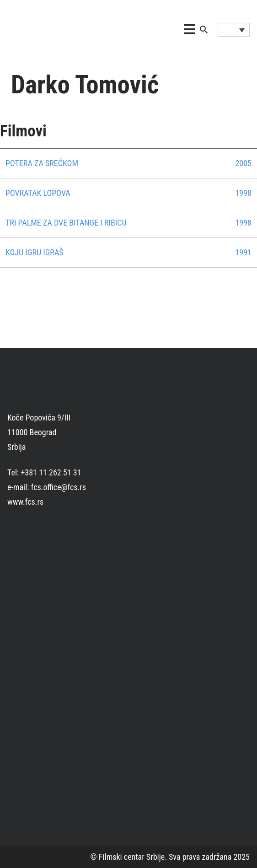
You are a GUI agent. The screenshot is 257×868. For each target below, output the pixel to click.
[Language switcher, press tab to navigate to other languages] (234, 30)
